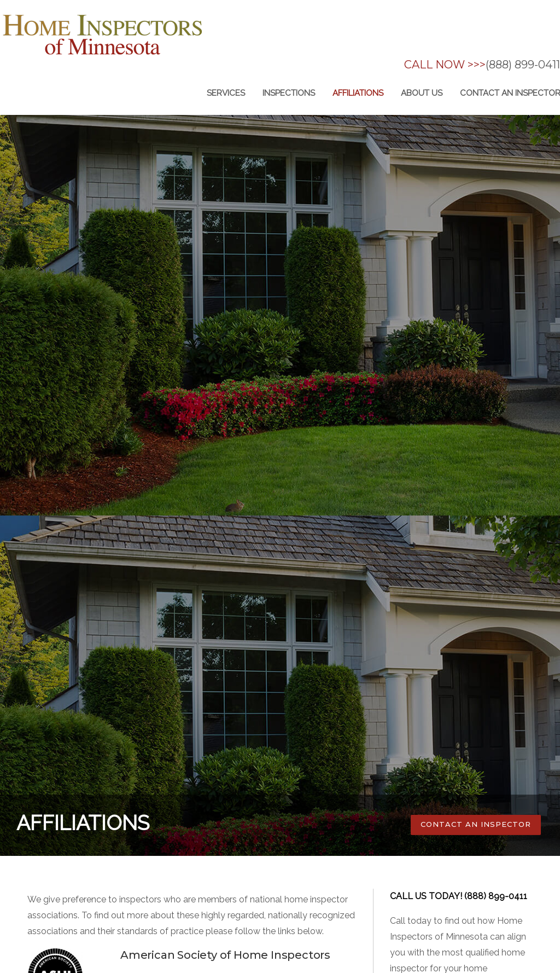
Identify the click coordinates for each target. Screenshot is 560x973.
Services (226, 93)
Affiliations (358, 93)
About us (422, 93)
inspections (289, 93)
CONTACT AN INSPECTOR (476, 824)
